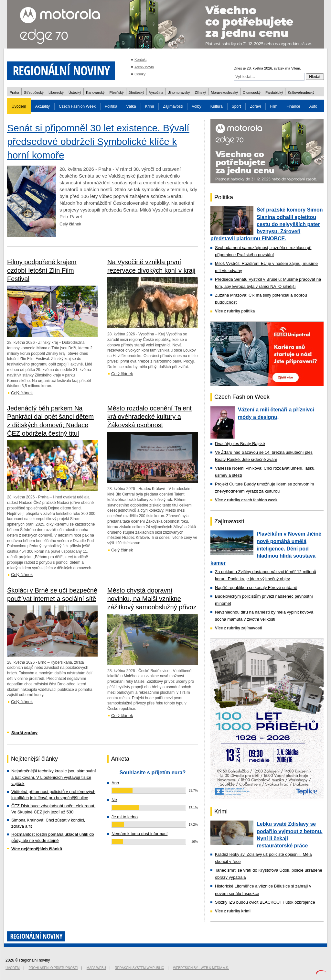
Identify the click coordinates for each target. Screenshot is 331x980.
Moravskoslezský (224, 93)
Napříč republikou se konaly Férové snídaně (256, 588)
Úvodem (19, 106)
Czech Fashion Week (77, 106)
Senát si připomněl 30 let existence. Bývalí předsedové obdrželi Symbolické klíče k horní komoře (98, 142)
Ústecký (75, 93)
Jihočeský (136, 93)
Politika (111, 106)
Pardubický (274, 93)
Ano (115, 783)
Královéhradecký (301, 93)
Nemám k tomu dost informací (139, 834)
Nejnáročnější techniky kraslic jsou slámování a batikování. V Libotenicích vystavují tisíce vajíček (54, 777)
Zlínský (200, 93)
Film (274, 106)
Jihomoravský (179, 93)
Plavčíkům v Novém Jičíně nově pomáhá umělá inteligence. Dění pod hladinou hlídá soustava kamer (266, 548)
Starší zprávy (24, 733)
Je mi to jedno (125, 817)
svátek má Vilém (287, 68)
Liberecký (56, 93)
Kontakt (140, 60)
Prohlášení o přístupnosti (53, 968)
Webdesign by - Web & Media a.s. (201, 968)
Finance (293, 106)
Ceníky (140, 74)
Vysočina (156, 93)
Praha (14, 93)
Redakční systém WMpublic (139, 968)
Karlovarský (95, 93)
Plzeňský (117, 93)
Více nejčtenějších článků (37, 849)
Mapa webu (96, 968)
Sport (236, 106)
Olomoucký (252, 93)
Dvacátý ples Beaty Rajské (240, 444)
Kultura (217, 106)
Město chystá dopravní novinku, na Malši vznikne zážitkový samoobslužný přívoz (152, 599)
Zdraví (255, 106)
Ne (114, 800)
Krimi (149, 106)
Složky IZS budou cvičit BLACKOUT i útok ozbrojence (265, 902)
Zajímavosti (173, 106)
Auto (313, 106)
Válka (131, 106)
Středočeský (34, 93)
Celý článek (70, 224)
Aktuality (43, 106)
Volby (196, 106)
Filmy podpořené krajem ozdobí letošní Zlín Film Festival (42, 270)
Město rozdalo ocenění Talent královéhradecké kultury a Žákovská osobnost (149, 417)
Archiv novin (144, 67)
